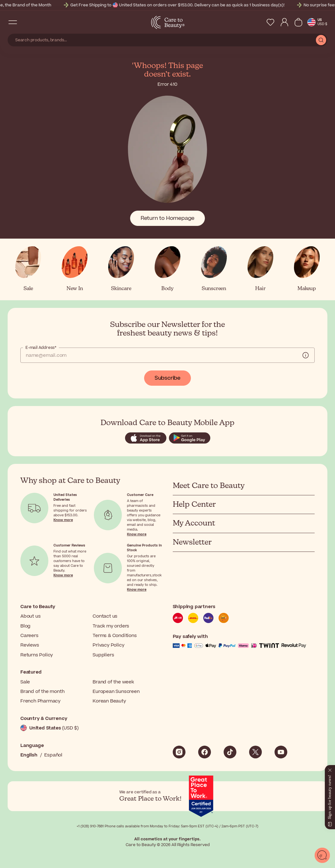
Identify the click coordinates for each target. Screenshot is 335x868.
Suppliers (103, 655)
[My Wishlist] (270, 22)
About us (30, 616)
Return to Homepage (167, 218)
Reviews (30, 645)
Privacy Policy (108, 645)
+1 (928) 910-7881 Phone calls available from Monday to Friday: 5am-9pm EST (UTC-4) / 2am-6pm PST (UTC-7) (167, 826)
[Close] (330, 769)
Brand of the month (42, 692)
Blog (25, 626)
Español (53, 755)
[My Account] (284, 22)
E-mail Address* (41, 348)
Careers (29, 636)
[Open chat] (322, 855)
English (29, 755)
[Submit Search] (321, 40)
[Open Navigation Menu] (13, 22)
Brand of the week (113, 682)
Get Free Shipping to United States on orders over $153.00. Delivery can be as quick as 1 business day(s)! (183, 5)
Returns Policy (37, 655)
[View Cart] (298, 22)
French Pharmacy (40, 701)
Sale (25, 682)
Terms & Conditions (115, 636)
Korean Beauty (109, 701)
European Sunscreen (116, 692)
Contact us (105, 616)
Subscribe (167, 378)
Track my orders (111, 626)
